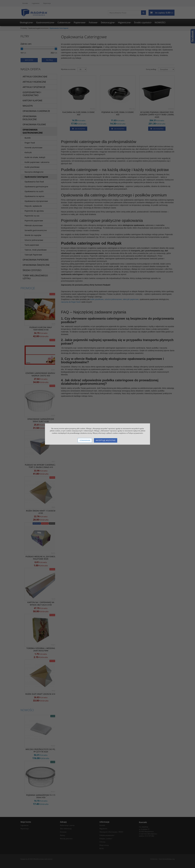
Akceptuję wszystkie (106, 440)
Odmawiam (85, 440)
